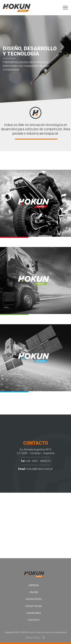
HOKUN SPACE (34, 613)
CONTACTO (34, 620)
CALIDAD (34, 592)
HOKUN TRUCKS (34, 606)
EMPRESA (34, 585)
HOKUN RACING (34, 599)
